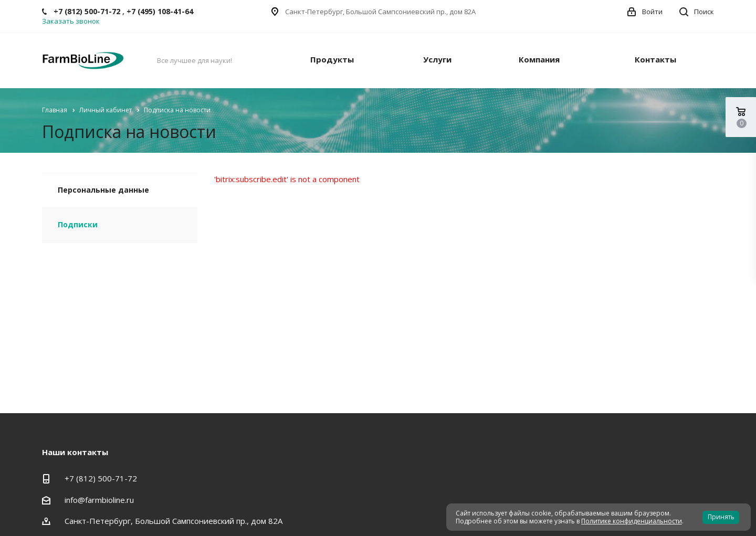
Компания (539, 59)
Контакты (655, 59)
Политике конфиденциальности (632, 521)
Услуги (437, 59)
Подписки (78, 224)
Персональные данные (103, 190)
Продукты (332, 59)
